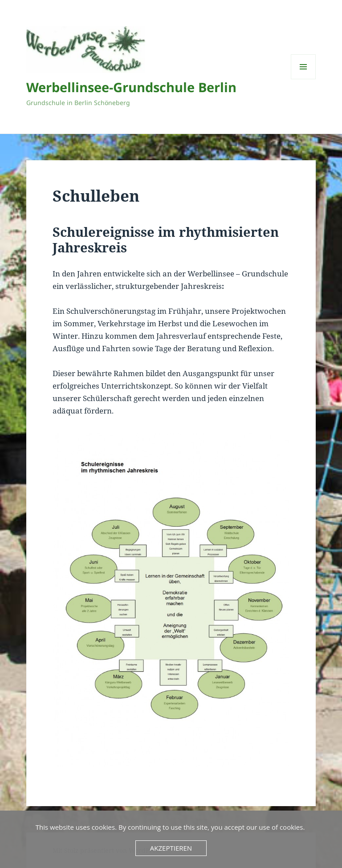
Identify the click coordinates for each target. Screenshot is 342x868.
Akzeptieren (171, 848)
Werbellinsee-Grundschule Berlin (131, 87)
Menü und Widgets (303, 79)
